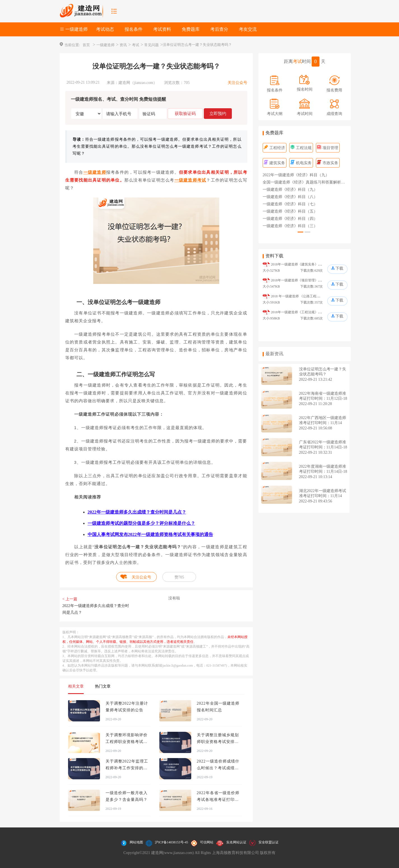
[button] (300, 232)
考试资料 (162, 29)
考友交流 (248, 29)
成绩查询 (334, 114)
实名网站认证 (236, 842)
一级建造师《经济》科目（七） (290, 204)
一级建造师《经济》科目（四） (290, 219)
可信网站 (207, 842)
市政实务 (328, 163)
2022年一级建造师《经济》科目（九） (296, 175)
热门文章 (103, 686)
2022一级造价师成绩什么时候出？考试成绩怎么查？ (218, 768)
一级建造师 (105, 45)
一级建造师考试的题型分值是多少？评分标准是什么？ (141, 523)
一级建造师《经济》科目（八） (290, 197)
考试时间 (305, 114)
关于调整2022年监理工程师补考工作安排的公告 (127, 768)
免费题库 (191, 29)
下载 (339, 268)
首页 (86, 45)
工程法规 (301, 148)
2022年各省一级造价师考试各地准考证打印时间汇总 (218, 800)
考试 (136, 45)
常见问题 (151, 45)
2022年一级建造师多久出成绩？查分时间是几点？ (137, 512)
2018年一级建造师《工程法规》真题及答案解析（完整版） (315, 312)
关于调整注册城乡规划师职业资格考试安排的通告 (218, 742)
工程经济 (275, 148)
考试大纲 (275, 114)
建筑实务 (275, 163)
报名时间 (305, 89)
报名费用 (334, 90)
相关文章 (76, 686)
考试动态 (105, 29)
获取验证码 (185, 113)
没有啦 (174, 598)
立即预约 (218, 113)
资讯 (123, 45)
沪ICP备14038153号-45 (172, 842)
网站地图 (136, 842)
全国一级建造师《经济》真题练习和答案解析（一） (308, 182)
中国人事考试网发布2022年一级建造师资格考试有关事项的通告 (150, 534)
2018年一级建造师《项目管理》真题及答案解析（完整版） (315, 280)
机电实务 (301, 163)
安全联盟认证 (269, 842)
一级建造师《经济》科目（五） (290, 211)
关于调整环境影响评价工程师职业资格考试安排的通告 (127, 742)
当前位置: (72, 45)
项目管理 (328, 148)
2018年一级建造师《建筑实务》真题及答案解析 (306, 264)
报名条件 (134, 29)
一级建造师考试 (190, 180)
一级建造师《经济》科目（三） (290, 226)
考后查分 (219, 29)
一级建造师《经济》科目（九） (290, 190)
